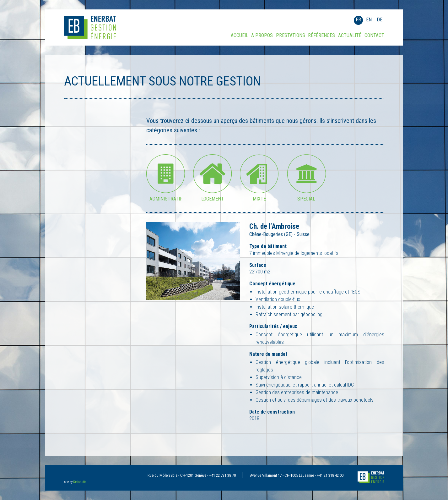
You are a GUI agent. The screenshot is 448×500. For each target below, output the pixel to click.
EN (369, 20)
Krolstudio (80, 482)
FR (358, 20)
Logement (213, 197)
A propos (262, 35)
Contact (374, 35)
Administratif (166, 197)
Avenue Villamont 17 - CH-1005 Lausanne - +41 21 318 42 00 (297, 475)
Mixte (259, 197)
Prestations (291, 35)
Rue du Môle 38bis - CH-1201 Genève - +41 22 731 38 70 (192, 475)
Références (321, 35)
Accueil (240, 35)
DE (380, 20)
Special (306, 197)
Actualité (350, 35)
